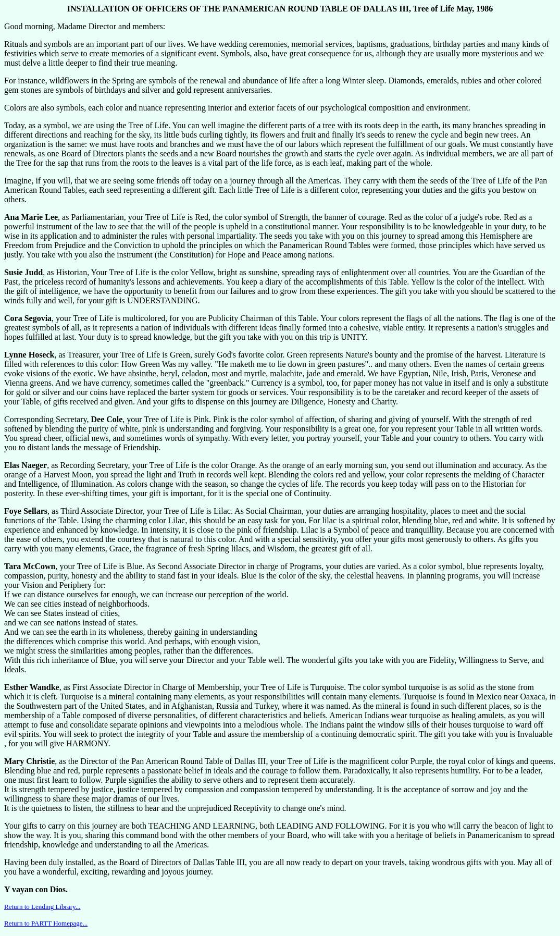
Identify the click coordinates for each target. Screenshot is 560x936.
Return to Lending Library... (42, 907)
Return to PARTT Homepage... (46, 923)
